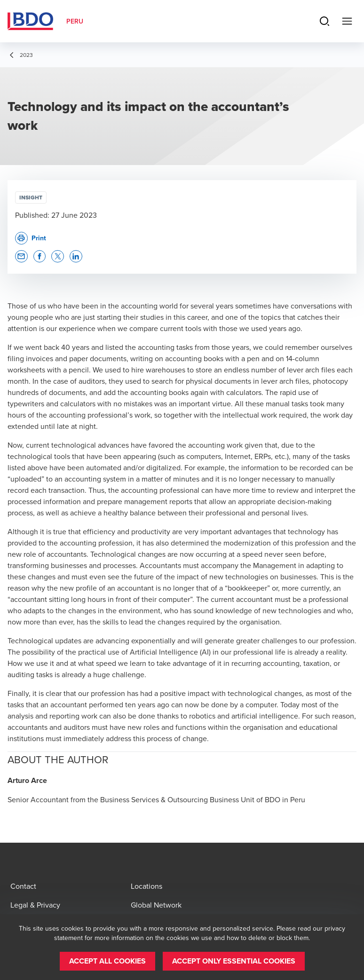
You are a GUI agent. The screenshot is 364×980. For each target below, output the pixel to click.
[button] (21, 257)
